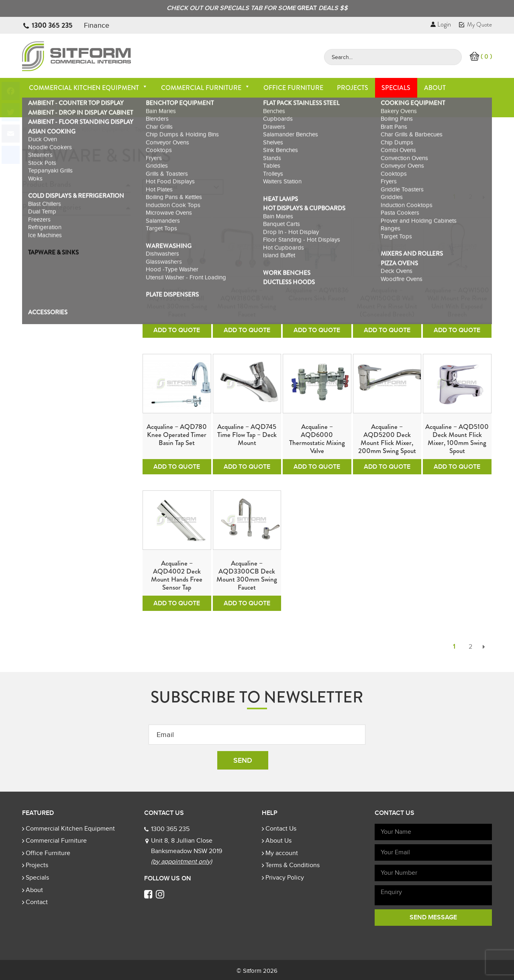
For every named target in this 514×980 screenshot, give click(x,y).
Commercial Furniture (206, 88)
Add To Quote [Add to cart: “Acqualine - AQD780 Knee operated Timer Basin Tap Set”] (177, 467)
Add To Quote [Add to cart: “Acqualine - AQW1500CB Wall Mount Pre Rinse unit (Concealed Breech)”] (387, 330)
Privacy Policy (285, 878)
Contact (44, 107)
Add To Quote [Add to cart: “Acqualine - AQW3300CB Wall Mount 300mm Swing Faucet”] (177, 330)
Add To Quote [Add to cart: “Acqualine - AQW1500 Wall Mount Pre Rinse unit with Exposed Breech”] (457, 330)
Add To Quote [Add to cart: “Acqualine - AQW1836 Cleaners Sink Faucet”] (317, 330)
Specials (396, 88)
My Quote (475, 24)
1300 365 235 (52, 25)
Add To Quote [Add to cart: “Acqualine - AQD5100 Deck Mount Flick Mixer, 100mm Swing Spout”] (457, 467)
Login (441, 24)
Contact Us (281, 829)
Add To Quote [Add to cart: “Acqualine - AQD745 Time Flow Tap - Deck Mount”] (247, 467)
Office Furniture (293, 88)
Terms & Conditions (293, 865)
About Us (278, 841)
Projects (353, 88)
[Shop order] (183, 187)
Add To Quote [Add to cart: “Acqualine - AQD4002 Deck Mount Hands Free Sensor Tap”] (177, 603)
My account (282, 853)
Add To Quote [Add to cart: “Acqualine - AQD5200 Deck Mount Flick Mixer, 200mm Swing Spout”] (387, 467)
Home (38, 130)
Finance (97, 25)
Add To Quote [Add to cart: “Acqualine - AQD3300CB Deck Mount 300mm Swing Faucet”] (247, 603)
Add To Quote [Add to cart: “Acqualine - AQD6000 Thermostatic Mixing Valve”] (317, 467)
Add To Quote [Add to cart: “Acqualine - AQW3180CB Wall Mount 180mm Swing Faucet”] (247, 330)
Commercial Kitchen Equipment (88, 88)
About (435, 88)
